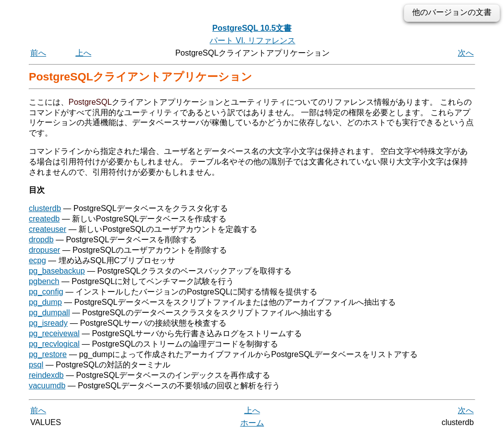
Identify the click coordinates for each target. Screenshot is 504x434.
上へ (83, 53)
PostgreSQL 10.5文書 (252, 28)
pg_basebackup (57, 271)
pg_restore (48, 354)
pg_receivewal (54, 333)
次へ (466, 53)
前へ (38, 53)
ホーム (252, 423)
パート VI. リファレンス (252, 40)
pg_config (46, 292)
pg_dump (45, 302)
